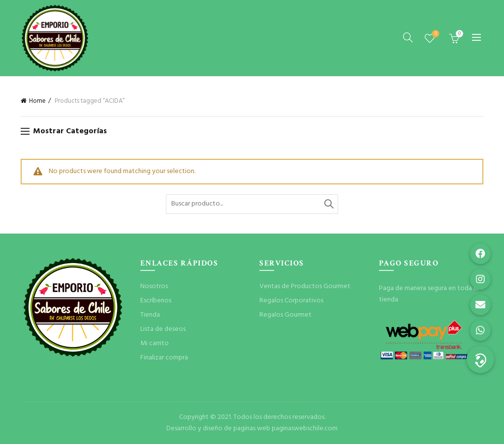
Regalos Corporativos (291, 301)
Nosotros (154, 286)
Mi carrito (155, 343)
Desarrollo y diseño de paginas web (218, 429)
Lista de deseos (435, 34)
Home (37, 101)
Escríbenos (156, 301)
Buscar (328, 204)
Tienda (150, 315)
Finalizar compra (164, 358)
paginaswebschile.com (305, 429)
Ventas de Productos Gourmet (305, 286)
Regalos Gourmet (285, 315)
